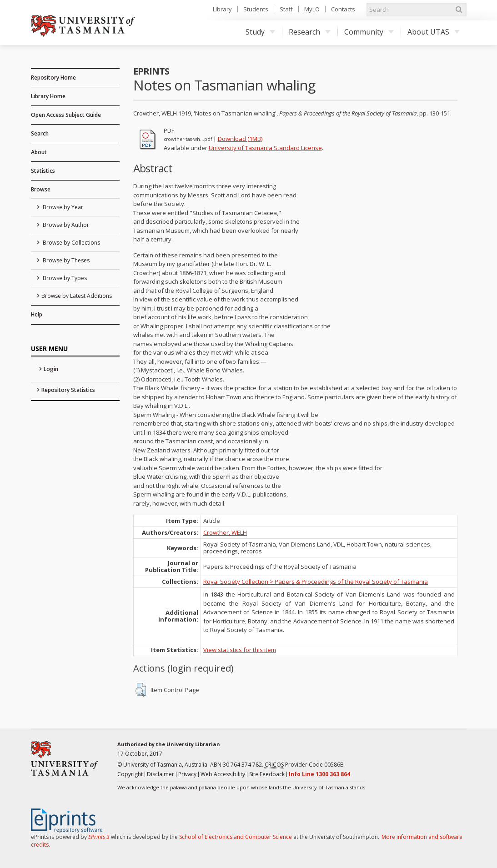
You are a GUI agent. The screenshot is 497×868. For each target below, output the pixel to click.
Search (40, 133)
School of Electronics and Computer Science (236, 837)
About (39, 152)
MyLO (312, 9)
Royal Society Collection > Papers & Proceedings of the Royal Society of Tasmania (316, 582)
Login (51, 369)
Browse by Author (65, 225)
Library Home (48, 96)
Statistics (43, 171)
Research (310, 32)
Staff (286, 9)
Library (222, 9)
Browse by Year (62, 207)
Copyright (130, 774)
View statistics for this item (240, 650)
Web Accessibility (223, 774)
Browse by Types (64, 278)
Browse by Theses (65, 260)
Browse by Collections (71, 243)
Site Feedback (267, 774)
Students (256, 9)
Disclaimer (161, 774)
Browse (41, 189)
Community (369, 32)
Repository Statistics (68, 390)
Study (260, 32)
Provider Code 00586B (304, 765)
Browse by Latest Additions (77, 296)
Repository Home (53, 78)
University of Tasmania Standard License (265, 148)
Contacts (343, 9)
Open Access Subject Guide (66, 115)
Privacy (187, 774)
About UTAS (434, 32)
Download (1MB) (240, 139)
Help (37, 314)
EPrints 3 (99, 837)
